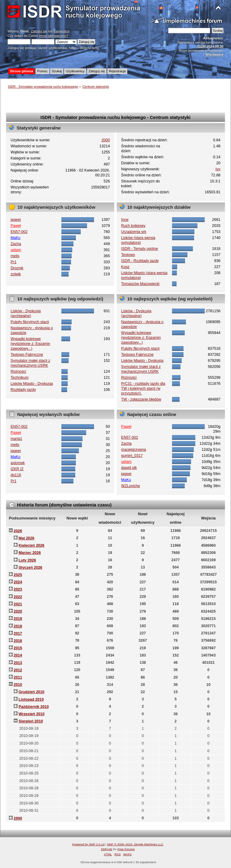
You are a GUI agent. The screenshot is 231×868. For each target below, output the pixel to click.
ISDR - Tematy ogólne (140, 249)
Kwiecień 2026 (31, 545)
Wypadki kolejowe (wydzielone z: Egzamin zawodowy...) (30, 344)
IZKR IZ (17, 469)
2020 (18, 611)
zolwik (16, 274)
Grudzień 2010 (31, 692)
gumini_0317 (132, 456)
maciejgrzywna (134, 450)
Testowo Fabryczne (27, 355)
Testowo (128, 255)
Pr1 (13, 262)
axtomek (18, 463)
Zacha (16, 244)
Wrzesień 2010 (31, 714)
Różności (18, 372)
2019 (18, 619)
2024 (18, 582)
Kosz (125, 267)
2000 (106, 140)
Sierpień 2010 (31, 721)
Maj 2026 (26, 538)
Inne (125, 220)
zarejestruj (62, 31)
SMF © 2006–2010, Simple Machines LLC (135, 844)
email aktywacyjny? (54, 36)
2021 (18, 604)
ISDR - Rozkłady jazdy (140, 261)
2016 (18, 641)
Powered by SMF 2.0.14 (88, 844)
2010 (18, 685)
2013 (18, 663)
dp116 (16, 475)
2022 (18, 597)
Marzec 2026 (29, 553)
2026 (18, 531)
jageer (16, 220)
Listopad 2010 (31, 699)
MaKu (16, 238)
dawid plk (129, 468)
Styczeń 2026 (30, 568)
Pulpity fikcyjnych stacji (30, 322)
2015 (18, 648)
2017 (18, 634)
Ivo (218, 169)
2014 (18, 655)
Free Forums (126, 849)
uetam (16, 250)
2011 (18, 677)
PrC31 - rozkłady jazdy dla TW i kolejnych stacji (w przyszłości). (143, 388)
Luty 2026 (27, 560)
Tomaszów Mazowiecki (140, 284)
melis (15, 256)
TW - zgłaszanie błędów (141, 399)
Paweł (16, 226)
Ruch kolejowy (133, 226)
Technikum (20, 378)
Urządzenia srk (134, 232)
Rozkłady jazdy (23, 390)
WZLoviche (131, 486)
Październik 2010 (34, 707)
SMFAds (107, 849)
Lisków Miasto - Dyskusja (32, 384)
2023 (18, 589)
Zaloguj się (39, 31)
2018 (18, 626)
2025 (18, 575)
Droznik (17, 268)
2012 (18, 670)
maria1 (16, 439)
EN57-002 (19, 232)
